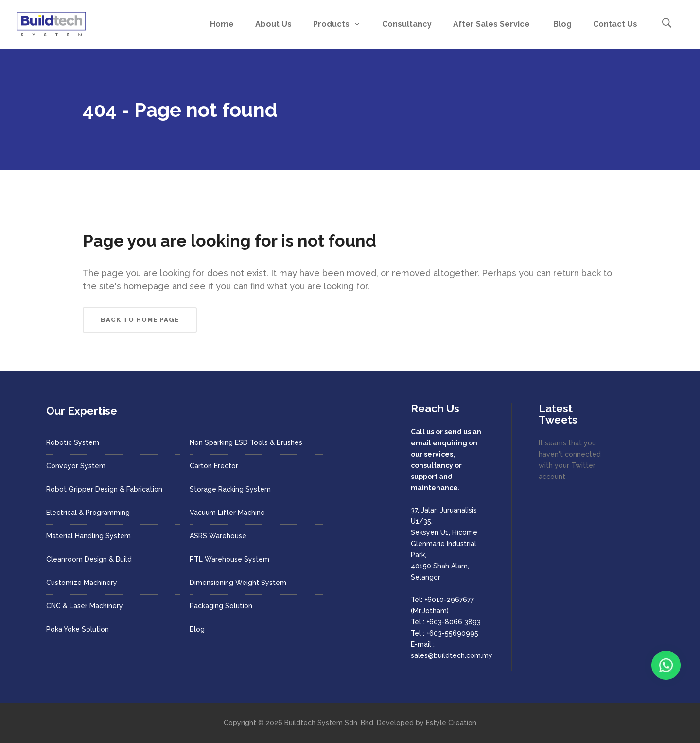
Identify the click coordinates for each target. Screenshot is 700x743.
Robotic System (73, 442)
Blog (197, 629)
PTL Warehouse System (229, 559)
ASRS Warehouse (218, 536)
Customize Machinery (82, 583)
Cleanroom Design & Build (89, 559)
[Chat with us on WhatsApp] (666, 665)
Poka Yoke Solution (78, 629)
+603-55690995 (452, 633)
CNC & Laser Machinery (85, 606)
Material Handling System (88, 536)
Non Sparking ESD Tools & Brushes (246, 442)
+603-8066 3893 (454, 622)
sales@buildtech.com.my (452, 655)
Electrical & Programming (88, 513)
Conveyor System (76, 466)
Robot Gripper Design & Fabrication (104, 489)
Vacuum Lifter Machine (227, 513)
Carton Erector (214, 466)
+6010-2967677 (449, 600)
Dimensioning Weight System (238, 583)
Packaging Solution (221, 606)
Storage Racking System (230, 489)
